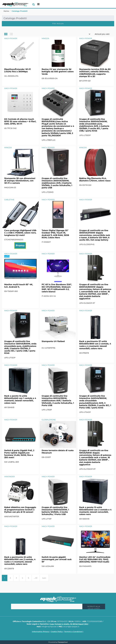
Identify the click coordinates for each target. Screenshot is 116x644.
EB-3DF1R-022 (85, 185)
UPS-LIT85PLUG (49, 140)
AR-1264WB (9, 407)
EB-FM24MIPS (85, 566)
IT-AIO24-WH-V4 (49, 296)
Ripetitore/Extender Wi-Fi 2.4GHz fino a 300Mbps (18, 70)
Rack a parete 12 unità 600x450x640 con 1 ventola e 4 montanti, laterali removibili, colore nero (20, 399)
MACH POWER (11, 38)
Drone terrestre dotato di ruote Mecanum (58, 452)
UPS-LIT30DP (85, 135)
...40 (36, 578)
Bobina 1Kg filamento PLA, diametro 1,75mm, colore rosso (95, 179)
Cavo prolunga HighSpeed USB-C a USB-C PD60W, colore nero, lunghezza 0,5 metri (21, 233)
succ (44, 578)
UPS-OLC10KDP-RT (87, 469)
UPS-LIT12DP (10, 358)
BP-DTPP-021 (85, 81)
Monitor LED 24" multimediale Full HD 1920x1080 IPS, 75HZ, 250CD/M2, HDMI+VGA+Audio (95, 559)
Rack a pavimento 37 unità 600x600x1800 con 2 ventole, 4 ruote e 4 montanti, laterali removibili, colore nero (95, 345)
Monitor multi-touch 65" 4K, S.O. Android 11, (19, 286)
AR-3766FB (84, 353)
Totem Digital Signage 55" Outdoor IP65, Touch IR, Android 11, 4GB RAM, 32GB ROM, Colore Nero (55, 234)
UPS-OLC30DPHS (87, 244)
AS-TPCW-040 (10, 128)
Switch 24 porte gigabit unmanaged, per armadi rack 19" (57, 559)
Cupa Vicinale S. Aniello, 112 (69, 624)
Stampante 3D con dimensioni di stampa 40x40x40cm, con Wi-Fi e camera (20, 181)
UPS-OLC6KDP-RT (87, 303)
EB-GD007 (46, 457)
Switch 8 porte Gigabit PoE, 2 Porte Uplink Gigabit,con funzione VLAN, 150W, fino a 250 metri (19, 454)
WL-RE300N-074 (11, 76)
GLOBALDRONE (49, 420)
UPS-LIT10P (47, 519)
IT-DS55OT (46, 242)
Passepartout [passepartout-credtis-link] (63, 642)
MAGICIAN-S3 (10, 187)
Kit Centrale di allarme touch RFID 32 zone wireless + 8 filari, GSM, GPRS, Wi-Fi (20, 121)
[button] (94, 606)
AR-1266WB (84, 519)
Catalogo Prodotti (20, 11)
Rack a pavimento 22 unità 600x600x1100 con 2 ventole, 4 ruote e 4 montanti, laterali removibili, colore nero (20, 561)
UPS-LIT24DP (85, 412)
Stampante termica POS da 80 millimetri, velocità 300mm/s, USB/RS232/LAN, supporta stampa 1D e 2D (95, 73)
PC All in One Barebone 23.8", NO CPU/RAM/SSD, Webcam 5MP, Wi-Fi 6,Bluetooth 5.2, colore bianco (57, 288)
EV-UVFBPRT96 (48, 348)
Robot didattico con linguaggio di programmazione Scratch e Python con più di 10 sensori (20, 510)
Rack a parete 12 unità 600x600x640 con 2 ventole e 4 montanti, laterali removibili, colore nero (95, 511)
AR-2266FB (9, 569)
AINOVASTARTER (12, 516)
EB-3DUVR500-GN (50, 78)
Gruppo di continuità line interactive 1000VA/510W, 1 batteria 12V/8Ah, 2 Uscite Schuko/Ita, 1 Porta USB (55, 511)
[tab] (7, 34)
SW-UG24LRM (48, 566)
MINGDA (45, 38)
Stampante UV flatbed (53, 341)
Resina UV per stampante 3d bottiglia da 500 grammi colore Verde (58, 72)
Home (6, 11)
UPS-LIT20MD (48, 192)
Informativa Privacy (41, 632)
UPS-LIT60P (47, 410)
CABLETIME (9, 200)
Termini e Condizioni (73, 632)
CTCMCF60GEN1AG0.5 (14, 240)
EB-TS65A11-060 (11, 291)
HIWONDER (9, 477)
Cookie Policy (57, 632)
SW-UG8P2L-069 (12, 462)
